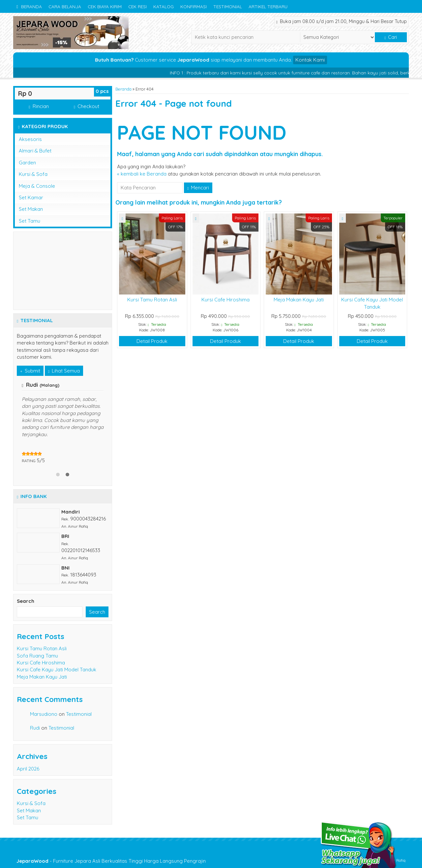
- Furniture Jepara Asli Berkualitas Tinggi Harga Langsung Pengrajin (111, 861)
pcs (102, 91)
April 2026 (28, 769)
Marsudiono (44, 714)
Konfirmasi (194, 6)
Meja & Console (37, 186)
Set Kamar (31, 197)
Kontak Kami (310, 60)
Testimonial (228, 6)
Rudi (35, 728)
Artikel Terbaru (268, 6)
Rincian (39, 106)
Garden (27, 163)
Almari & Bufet (35, 151)
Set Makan (31, 209)
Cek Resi (137, 6)
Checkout (87, 106)
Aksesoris (30, 139)
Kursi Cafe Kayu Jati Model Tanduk (57, 670)
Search (26, 601)
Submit (30, 371)
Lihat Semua (64, 371)
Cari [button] (391, 37)
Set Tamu (30, 221)
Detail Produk (152, 341)
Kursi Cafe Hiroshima (226, 300)
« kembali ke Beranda (142, 174)
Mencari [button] (198, 188)
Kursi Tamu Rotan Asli (152, 300)
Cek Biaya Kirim (105, 6)
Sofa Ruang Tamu (37, 656)
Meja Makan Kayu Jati (299, 300)
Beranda (29, 6)
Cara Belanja (65, 6)
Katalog (164, 6)
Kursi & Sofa (33, 174)
